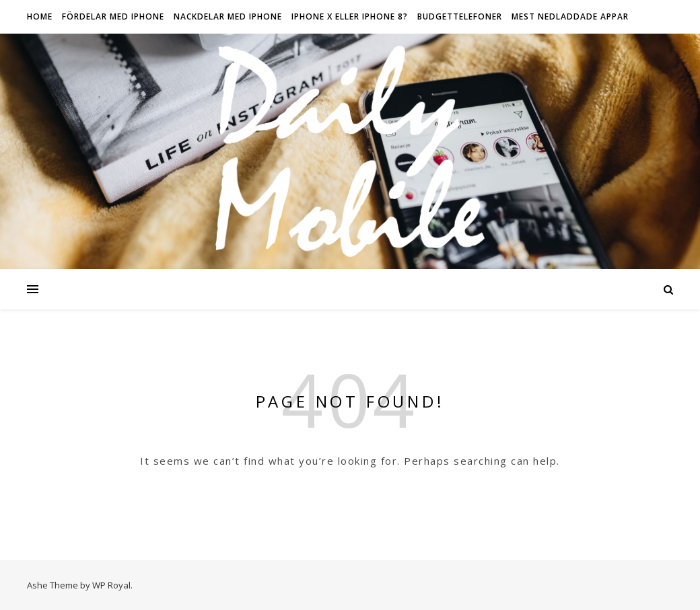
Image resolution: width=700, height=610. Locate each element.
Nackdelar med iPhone (228, 16)
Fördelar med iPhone (113, 16)
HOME (40, 16)
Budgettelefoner (460, 16)
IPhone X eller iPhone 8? (350, 16)
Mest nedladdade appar (570, 16)
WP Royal (111, 585)
